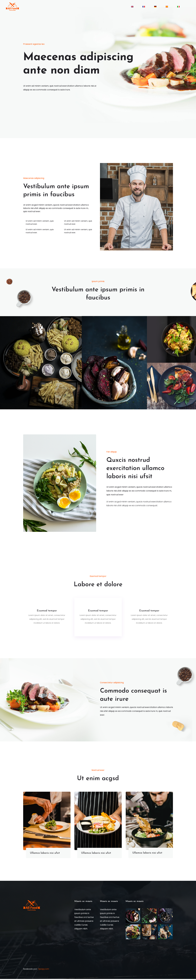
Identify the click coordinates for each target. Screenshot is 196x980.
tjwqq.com (44, 970)
